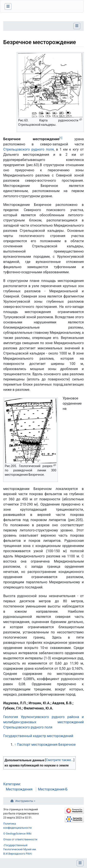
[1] (61, 138)
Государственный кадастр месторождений (38, 736)
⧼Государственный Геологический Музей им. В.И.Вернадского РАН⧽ (20, 849)
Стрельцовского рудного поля (29, 149)
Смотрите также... (60, 760)
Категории (12, 784)
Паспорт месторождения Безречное (46, 745)
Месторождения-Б (53, 789)
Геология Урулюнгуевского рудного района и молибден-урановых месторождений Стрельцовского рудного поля (43, 722)
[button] (60, 760)
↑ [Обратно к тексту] (15, 745)
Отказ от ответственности (20, 839)
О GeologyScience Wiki (17, 834)
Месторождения (19, 789)
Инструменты (24, 801)
